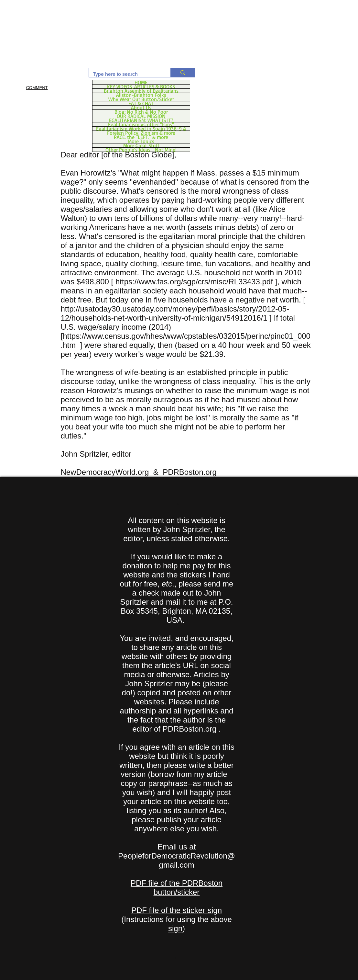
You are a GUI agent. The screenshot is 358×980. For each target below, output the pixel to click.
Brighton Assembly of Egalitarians (141, 91)
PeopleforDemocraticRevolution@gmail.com (177, 860)
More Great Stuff (141, 145)
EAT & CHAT (141, 103)
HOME (141, 82)
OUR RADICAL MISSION (141, 116)
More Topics (141, 141)
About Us (141, 108)
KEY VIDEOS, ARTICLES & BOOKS (141, 86)
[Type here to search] (125, 74)
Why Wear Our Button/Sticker (141, 99)
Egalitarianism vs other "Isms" (141, 124)
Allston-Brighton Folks (141, 95)
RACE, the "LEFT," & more (141, 137)
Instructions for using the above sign (178, 924)
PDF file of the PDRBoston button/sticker (177, 888)
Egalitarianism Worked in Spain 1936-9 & (141, 129)
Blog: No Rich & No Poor (141, 112)
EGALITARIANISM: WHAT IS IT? (141, 120)
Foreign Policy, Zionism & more (141, 133)
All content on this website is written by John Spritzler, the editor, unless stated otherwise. (177, 529)
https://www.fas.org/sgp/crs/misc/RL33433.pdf (194, 282)
